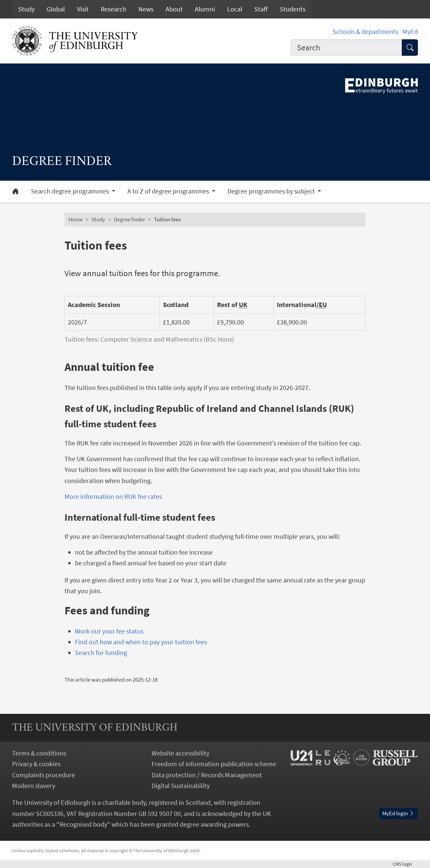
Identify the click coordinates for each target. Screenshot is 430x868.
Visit (83, 9)
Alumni (205, 9)
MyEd (410, 32)
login (405, 864)
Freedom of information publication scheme (214, 764)
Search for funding (101, 653)
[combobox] (346, 48)
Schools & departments (365, 32)
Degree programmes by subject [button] (272, 191)
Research (114, 9)
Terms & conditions (39, 753)
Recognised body (83, 824)
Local (235, 9)
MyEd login (398, 813)
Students (293, 9)
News (146, 9)
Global (56, 9)
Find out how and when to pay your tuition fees (141, 642)
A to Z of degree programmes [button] (169, 191)
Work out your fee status (109, 631)
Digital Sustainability (181, 786)
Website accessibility (180, 753)
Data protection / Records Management (207, 775)
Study (26, 9)
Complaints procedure (44, 775)
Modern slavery (34, 786)
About (174, 9)
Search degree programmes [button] (71, 191)
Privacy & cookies (36, 764)
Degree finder (130, 219)
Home (76, 219)
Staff (261, 9)
